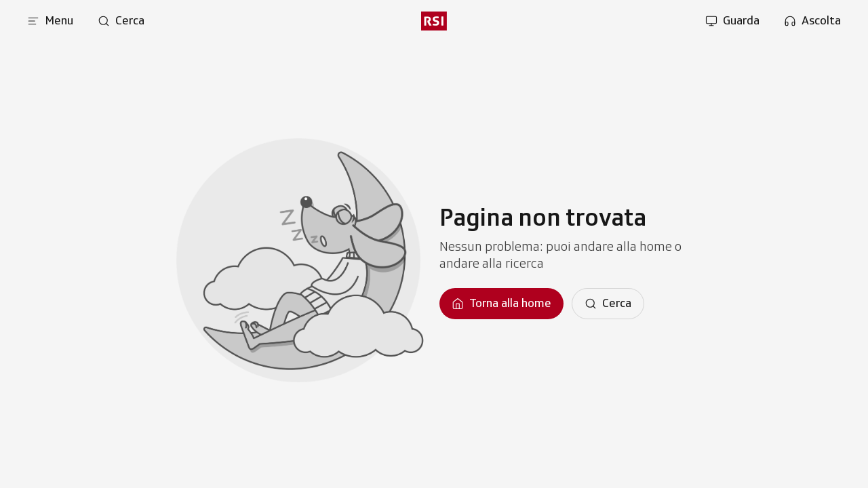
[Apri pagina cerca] (121, 21)
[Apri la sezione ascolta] (812, 21)
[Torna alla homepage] (501, 304)
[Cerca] (608, 304)
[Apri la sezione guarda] (732, 21)
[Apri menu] (50, 21)
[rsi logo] (434, 21)
